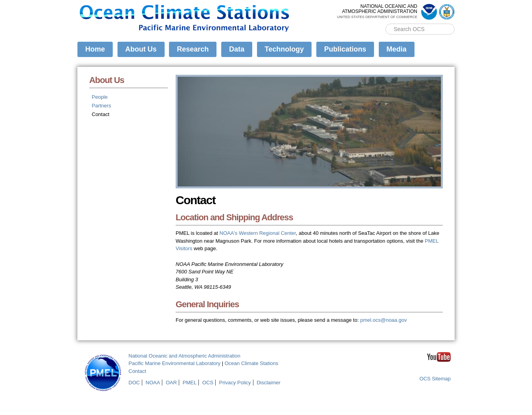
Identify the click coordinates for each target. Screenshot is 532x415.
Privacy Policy (235, 383)
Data (237, 49)
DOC (134, 383)
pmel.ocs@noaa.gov (384, 320)
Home (95, 49)
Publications (345, 49)
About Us (141, 49)
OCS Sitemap (435, 379)
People (100, 97)
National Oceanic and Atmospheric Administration (184, 356)
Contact (101, 114)
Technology (284, 49)
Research (193, 49)
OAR (171, 383)
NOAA (153, 383)
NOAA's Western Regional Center (258, 233)
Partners (102, 106)
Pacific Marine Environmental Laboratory (174, 363)
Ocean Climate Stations (252, 363)
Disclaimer (269, 383)
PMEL (190, 383)
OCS (208, 383)
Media (397, 49)
